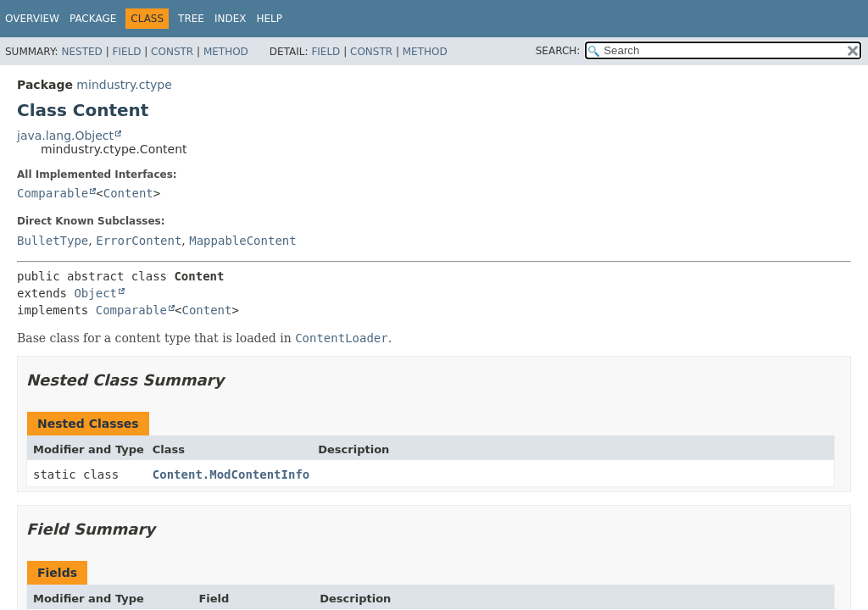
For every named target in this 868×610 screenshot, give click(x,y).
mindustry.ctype (124, 85)
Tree (191, 19)
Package (93, 19)
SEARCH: (558, 51)
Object (95, 293)
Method (226, 52)
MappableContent (242, 241)
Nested (81, 52)
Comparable (53, 193)
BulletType (53, 241)
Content (128, 193)
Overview (32, 19)
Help (270, 19)
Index (231, 19)
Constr (172, 52)
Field (126, 52)
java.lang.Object (65, 136)
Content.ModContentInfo (231, 474)
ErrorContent (139, 241)
